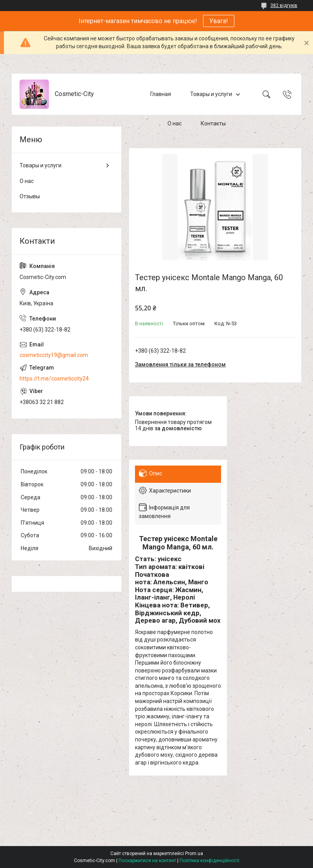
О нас (174, 123)
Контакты (213, 123)
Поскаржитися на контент (147, 861)
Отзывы (30, 196)
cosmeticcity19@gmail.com (54, 355)
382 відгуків (284, 5)
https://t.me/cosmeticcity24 (54, 379)
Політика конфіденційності (210, 861)
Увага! (219, 21)
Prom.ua (194, 854)
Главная (161, 94)
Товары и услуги (211, 94)
